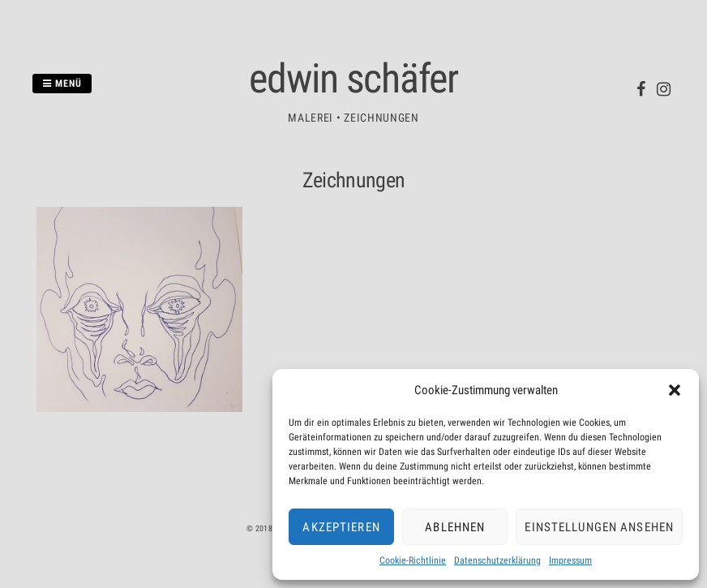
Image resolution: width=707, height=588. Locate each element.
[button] (675, 390)
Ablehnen (455, 527)
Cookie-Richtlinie (413, 560)
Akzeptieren (341, 527)
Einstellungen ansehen (599, 527)
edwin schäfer (353, 79)
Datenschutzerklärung (497, 560)
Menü (62, 84)
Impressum (570, 560)
